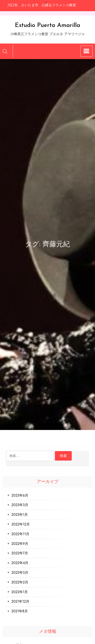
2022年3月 (20, 573)
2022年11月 (20, 534)
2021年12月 (20, 601)
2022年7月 (20, 553)
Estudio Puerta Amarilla (47, 25)
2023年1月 (20, 515)
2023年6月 (20, 495)
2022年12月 (21, 524)
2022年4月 (20, 563)
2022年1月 (20, 592)
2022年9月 (20, 544)
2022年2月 (20, 582)
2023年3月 (20, 505)
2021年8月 (20, 611)
